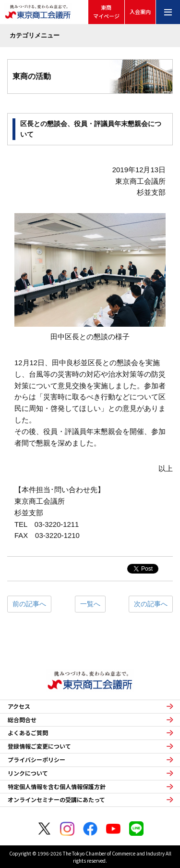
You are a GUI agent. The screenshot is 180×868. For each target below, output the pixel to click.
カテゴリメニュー (35, 35)
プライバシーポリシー (36, 760)
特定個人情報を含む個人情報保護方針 (57, 787)
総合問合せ (22, 720)
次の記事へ (151, 604)
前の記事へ (29, 604)
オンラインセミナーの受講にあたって (56, 800)
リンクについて (28, 773)
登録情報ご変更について (39, 746)
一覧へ (90, 604)
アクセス (19, 706)
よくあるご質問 (28, 733)
